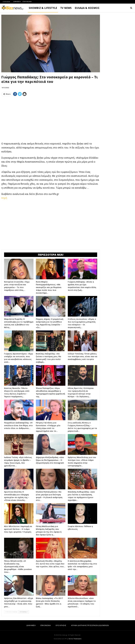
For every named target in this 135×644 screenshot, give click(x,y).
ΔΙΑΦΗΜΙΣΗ (17, 2)
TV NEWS (66, 8)
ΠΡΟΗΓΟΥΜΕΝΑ (11, 612)
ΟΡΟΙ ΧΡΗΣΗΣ (61, 625)
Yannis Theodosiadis (75, 639)
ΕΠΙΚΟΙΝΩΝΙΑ (27, 2)
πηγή (4, 198)
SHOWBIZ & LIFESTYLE (43, 8)
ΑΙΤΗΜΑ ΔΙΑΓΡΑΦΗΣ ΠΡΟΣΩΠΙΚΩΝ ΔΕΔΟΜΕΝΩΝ (90, 625)
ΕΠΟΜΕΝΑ (24, 612)
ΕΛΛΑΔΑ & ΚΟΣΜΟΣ (87, 8)
